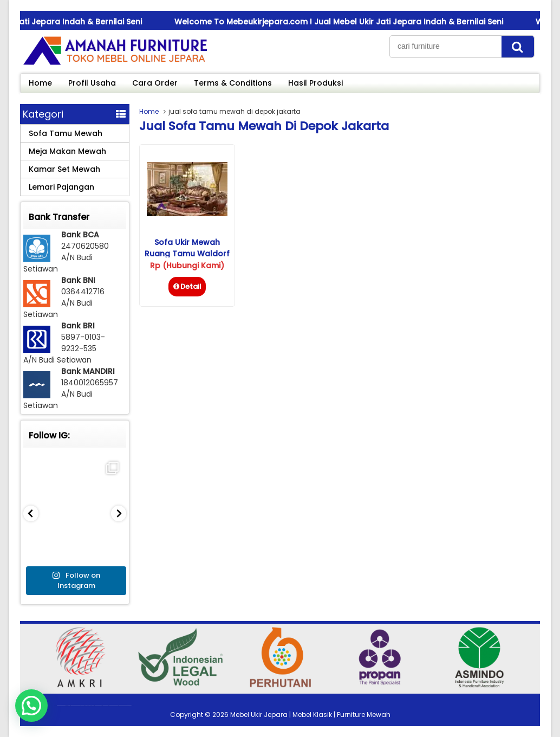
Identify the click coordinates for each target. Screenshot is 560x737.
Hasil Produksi (315, 83)
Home (40, 83)
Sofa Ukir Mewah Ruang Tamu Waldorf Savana (187, 254)
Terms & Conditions (233, 83)
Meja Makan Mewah (67, 151)
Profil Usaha (92, 83)
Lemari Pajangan (61, 187)
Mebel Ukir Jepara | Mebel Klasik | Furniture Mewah (310, 715)
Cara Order (155, 83)
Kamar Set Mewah (64, 169)
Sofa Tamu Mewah (66, 133)
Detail (187, 286)
